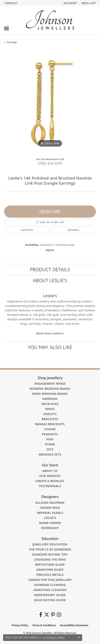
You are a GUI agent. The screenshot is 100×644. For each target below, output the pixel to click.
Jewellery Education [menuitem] (50, 544)
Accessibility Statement (74, 625)
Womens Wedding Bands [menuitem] (50, 389)
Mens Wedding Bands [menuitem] (50, 394)
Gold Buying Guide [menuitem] (50, 600)
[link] (11, 3)
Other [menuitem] (50, 444)
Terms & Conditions (44, 625)
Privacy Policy (20, 625)
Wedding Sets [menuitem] (50, 454)
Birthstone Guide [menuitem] (50, 565)
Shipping (27, 230)
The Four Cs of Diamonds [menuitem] (50, 549)
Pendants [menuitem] (50, 434)
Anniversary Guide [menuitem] (50, 595)
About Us (50, 471)
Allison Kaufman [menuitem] (50, 503)
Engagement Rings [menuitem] (50, 384)
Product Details (50, 269)
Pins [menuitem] (50, 439)
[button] (70, 3)
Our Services (50, 476)
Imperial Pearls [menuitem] (50, 513)
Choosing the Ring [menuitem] (50, 559)
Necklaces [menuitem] (50, 404)
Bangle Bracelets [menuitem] (50, 424)
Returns (74, 230)
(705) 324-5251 (50, 163)
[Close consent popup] (79, 638)
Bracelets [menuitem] (50, 419)
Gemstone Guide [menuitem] (50, 570)
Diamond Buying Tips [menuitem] (50, 554)
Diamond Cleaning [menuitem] (50, 585)
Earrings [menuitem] (50, 399)
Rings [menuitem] (50, 409)
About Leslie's (50, 280)
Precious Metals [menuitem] (50, 575)
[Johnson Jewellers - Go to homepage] (50, 20)
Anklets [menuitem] (50, 414)
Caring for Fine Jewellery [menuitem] (50, 580)
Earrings (12, 42)
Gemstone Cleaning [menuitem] (50, 590)
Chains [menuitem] (50, 429)
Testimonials (50, 486)
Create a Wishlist (50, 481)
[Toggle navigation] (6, 28)
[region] (50, 102)
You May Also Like (50, 347)
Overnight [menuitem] (50, 528)
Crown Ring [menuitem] (50, 508)
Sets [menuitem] (50, 449)
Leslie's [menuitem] (50, 518)
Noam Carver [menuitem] (50, 523)
